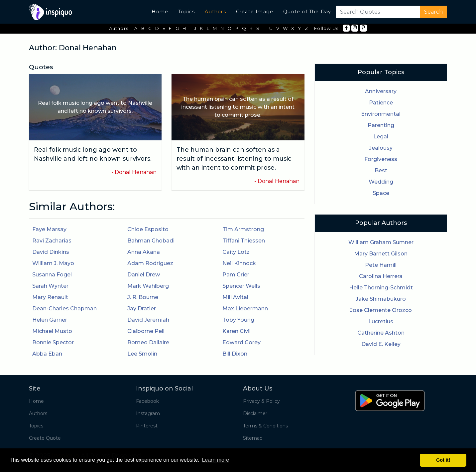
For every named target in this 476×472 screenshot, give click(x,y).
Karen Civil (237, 331)
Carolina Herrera (381, 276)
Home (160, 12)
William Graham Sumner (381, 242)
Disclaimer (255, 413)
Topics (186, 12)
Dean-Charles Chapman (64, 309)
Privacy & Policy (261, 401)
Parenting (381, 125)
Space (381, 193)
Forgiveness (381, 159)
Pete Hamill (381, 265)
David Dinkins (51, 252)
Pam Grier (236, 275)
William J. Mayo (53, 263)
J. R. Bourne (143, 297)
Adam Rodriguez (150, 263)
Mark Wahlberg (148, 286)
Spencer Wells (241, 286)
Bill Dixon (235, 354)
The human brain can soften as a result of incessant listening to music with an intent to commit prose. (234, 159)
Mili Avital (235, 297)
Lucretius (381, 321)
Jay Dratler (142, 309)
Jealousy (381, 148)
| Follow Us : (326, 28)
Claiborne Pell (146, 331)
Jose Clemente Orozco (381, 310)
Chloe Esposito (148, 229)
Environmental (381, 114)
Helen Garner (50, 320)
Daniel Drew (144, 275)
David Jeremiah (148, 320)
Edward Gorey (241, 342)
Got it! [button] (443, 460)
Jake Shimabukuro (381, 299)
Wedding (381, 182)
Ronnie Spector (53, 342)
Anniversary (381, 91)
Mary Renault (50, 297)
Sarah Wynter (50, 286)
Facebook (147, 401)
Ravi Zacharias (52, 241)
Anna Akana (144, 252)
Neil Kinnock (239, 263)
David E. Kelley (381, 344)
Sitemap (253, 438)
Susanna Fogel (52, 275)
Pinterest (147, 426)
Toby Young (238, 320)
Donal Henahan (136, 172)
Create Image (255, 12)
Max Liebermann (245, 309)
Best (381, 170)
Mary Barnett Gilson (381, 254)
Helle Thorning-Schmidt (381, 288)
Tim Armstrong (243, 229)
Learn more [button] (215, 460)
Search (433, 12)
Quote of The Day (307, 12)
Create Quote (45, 438)
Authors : (120, 28)
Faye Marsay (49, 229)
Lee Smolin (142, 354)
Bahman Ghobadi (151, 241)
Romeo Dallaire (148, 342)
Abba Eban (47, 354)
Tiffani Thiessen (244, 241)
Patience (381, 103)
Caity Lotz (236, 252)
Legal (381, 137)
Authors (215, 12)
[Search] (377, 12)
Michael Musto (52, 331)
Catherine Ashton (381, 333)
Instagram (148, 413)
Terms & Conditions (265, 426)
